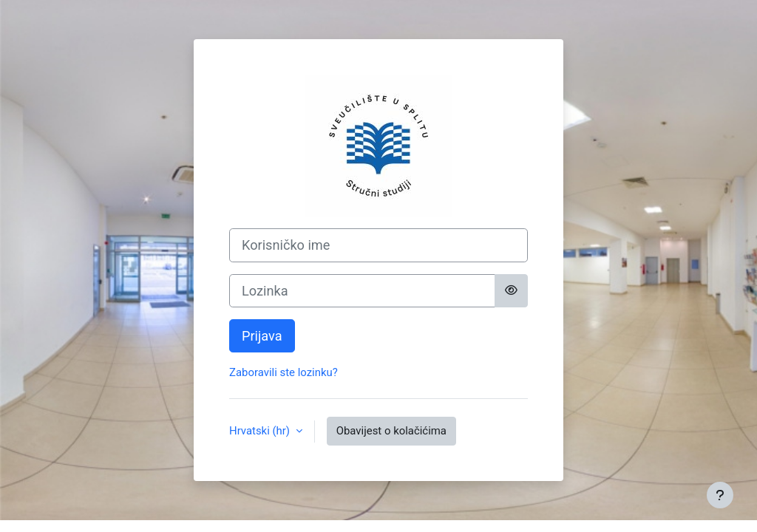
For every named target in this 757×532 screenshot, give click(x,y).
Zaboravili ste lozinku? (284, 372)
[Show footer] (720, 495)
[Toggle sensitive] (511, 291)
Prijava (262, 336)
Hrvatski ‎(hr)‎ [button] (261, 431)
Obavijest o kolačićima (391, 431)
